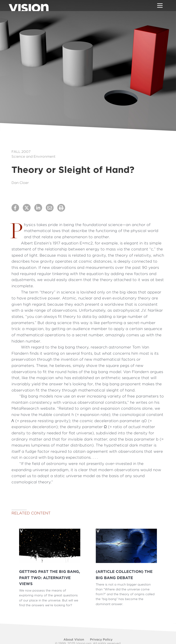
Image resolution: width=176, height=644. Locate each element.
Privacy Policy (101, 639)
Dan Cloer (20, 183)
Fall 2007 (21, 152)
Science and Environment (33, 157)
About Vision (74, 639)
